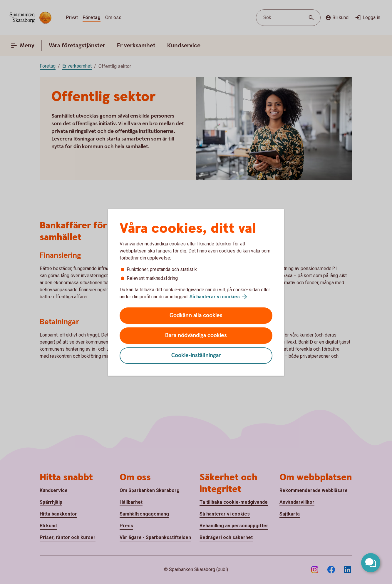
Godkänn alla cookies (196, 316)
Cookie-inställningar (196, 355)
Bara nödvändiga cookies (196, 335)
